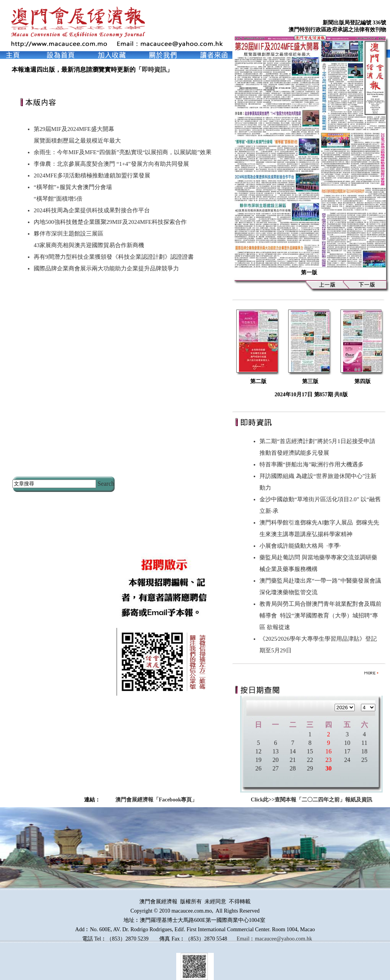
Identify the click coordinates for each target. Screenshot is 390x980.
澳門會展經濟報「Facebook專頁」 (156, 800)
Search (106, 484)
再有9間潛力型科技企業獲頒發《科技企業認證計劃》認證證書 (114, 257)
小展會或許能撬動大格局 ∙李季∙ (300, 546)
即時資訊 (154, 70)
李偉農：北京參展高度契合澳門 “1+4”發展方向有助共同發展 (111, 164)
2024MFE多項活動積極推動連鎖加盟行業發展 (92, 175)
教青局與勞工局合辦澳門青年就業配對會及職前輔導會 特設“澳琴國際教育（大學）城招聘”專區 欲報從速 (320, 616)
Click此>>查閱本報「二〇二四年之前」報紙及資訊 (311, 800)
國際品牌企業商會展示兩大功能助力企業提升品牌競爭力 (106, 268)
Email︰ (246, 939)
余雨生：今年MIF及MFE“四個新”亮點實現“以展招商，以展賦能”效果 (123, 152)
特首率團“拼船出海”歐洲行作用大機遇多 (313, 464)
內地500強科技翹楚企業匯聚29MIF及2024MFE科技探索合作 (110, 222)
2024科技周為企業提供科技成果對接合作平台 (92, 210)
